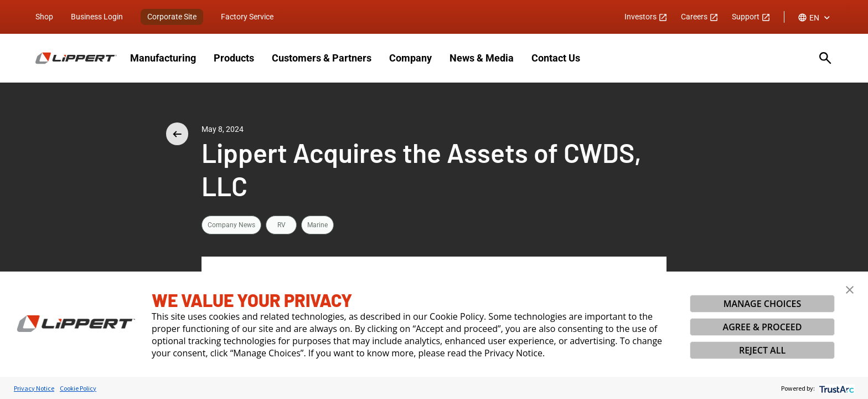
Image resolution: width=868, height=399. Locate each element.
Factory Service (247, 17)
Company (410, 58)
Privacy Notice (34, 388)
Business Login (97, 17)
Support (751, 17)
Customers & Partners (322, 58)
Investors (646, 17)
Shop (44, 17)
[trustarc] (836, 388)
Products (234, 58)
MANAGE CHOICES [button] (763, 304)
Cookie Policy (78, 388)
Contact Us (556, 58)
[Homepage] (76, 58)
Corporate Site (172, 17)
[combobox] (815, 18)
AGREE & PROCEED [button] (763, 327)
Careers (700, 17)
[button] (850, 290)
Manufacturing (163, 58)
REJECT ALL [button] (762, 350)
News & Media (482, 58)
